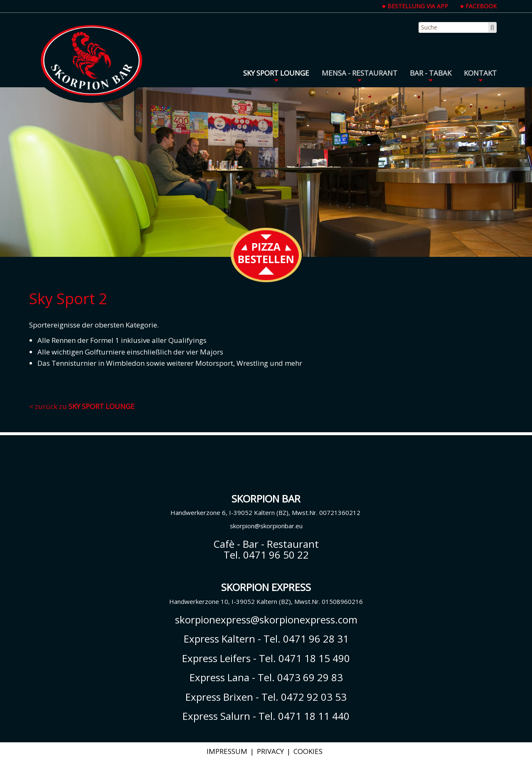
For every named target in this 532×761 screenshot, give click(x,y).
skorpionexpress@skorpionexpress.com (266, 619)
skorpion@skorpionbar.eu (266, 526)
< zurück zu (82, 406)
